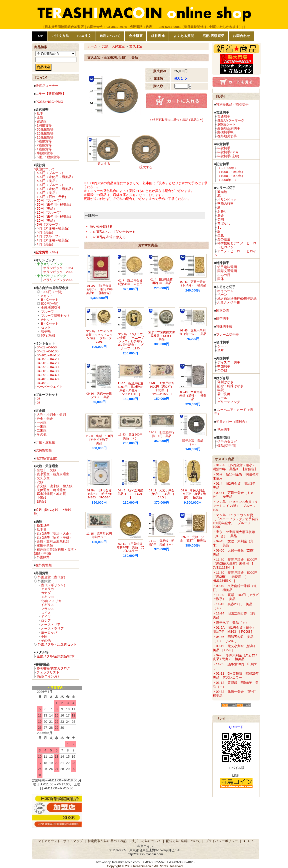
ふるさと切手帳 (229, 303)
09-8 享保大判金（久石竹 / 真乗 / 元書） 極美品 (193, 494)
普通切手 (224, 116)
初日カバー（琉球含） (232, 422)
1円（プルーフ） (49, 236)
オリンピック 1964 (58, 268)
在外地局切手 (227, 136)
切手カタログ (227, 442)
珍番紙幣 (43, 526)
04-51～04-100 (48, 351)
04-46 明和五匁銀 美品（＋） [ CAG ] (132, 494)
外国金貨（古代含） (52, 577)
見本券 (42, 529)
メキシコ (47, 597)
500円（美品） (48, 181)
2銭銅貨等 (44, 145)
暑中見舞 (224, 394)
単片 (221, 350)
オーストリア (51, 625)
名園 (221, 219)
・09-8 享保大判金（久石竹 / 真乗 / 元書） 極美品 (235, 657)
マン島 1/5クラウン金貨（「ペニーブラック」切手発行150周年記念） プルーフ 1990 (130, 341)
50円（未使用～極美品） (55, 205)
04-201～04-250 (48, 363)
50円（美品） (47, 209)
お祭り (222, 212)
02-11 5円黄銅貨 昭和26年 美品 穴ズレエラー (131, 547)
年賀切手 (224, 148)
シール (222, 398)
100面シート (227, 124)
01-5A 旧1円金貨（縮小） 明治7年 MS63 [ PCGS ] (101, 494)
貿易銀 (42, 121)
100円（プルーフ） (51, 185)
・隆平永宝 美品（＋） (231, 623)
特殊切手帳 (224, 327)
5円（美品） (46, 232)
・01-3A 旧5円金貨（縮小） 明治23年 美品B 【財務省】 (236, 467)
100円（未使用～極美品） (56, 189)
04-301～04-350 (48, 371)
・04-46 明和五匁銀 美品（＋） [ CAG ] (233, 639)
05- (39, 399)
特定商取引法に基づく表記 (107, 841)
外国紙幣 (43, 557)
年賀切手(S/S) (228, 152)
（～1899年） (227, 168)
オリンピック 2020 (58, 272)
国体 (221, 279)
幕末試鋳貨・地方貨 (51, 494)
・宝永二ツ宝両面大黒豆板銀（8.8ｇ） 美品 (234, 534)
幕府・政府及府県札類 (53, 541)
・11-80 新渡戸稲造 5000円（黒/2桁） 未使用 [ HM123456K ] (235, 577)
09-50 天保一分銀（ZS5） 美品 (99, 395)
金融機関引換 (51, 308)
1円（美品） (46, 244)
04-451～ (43, 383)
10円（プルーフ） (50, 213)
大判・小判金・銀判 (51, 415)
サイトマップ (73, 841)
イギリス (47, 605)
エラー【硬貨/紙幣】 (51, 94)
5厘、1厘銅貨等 (48, 157)
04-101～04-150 (48, 355)
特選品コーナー (47, 86)
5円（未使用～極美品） (54, 228)
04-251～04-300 (48, 367)
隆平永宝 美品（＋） (193, 442)
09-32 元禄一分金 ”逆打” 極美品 (193, 539)
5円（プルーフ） (49, 224)
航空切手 (223, 319)
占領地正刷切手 (229, 128)
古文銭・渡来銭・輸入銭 (55, 486)
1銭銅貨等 (44, 149)
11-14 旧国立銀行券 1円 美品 (162, 434)
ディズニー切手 (229, 362)
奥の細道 (224, 239)
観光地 (222, 192)
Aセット (47, 296)
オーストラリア (52, 629)
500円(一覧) (50, 304)
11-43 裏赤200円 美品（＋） (132, 436)
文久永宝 (43, 478)
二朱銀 (42, 430)
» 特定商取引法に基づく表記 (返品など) (176, 120)
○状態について (44, 169)
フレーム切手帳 (227, 335)
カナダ (46, 593)
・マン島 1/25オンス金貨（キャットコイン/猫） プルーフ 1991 (236, 506)
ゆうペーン (225, 291)
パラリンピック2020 (58, 280)
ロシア (46, 621)
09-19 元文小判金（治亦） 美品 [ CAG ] (162, 494)
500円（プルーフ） (51, 173)
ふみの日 (224, 275)
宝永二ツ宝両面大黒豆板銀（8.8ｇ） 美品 (162, 336)
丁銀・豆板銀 (45, 442)
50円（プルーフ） (50, 201)
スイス (46, 613)
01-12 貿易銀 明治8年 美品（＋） (162, 542)
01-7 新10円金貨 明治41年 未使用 (132, 282)
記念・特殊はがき (230, 386)
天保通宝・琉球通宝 (51, 490)
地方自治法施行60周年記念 (237, 299)
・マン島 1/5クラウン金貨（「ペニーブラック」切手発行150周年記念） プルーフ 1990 (236, 521)
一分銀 (42, 422)
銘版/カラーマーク (231, 120)
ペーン (222, 295)
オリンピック (227, 200)
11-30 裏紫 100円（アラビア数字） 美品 (100, 439)
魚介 (221, 216)
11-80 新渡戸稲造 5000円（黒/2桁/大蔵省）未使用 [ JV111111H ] (132, 389)
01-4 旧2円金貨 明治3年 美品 (163, 281)
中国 (44, 637)
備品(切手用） (228, 446)
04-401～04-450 (48, 379)
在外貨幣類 (44, 565)
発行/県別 (48, 335)
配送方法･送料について (183, 841)
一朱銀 (42, 426)
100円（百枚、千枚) (51, 197)
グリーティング (229, 402)
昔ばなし (224, 223)
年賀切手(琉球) (228, 156)
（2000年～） (227, 180)
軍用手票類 (45, 545)
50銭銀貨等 (45, 129)
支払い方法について (146, 841)
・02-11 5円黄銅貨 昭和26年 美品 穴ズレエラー (238, 675)
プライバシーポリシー (222, 841)
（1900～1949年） (231, 172)
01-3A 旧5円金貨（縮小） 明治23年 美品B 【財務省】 (101, 289)
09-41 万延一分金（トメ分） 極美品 (193, 283)
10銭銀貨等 (45, 137)
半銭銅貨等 (45, 153)
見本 (40, 113)
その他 (42, 434)
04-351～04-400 (48, 375)
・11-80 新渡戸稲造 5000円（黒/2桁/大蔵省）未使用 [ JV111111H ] (235, 564)
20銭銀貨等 (45, 133)
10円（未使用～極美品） (55, 217)
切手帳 (46, 331)
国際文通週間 (227, 271)
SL (219, 227)
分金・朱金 (45, 419)
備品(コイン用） (49, 676)
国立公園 (223, 311)
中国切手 (224, 366)
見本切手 (224, 430)
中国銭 (42, 498)
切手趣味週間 (227, 267)
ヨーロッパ (49, 633)
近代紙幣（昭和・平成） (55, 537)
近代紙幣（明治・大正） (55, 533)
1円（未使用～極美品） (54, 240)
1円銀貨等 (44, 125)
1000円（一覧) (52, 292)
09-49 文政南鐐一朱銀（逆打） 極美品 (193, 396)
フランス (47, 609)
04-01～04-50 (47, 347)
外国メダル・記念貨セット (57, 644)
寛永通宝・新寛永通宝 (53, 474)
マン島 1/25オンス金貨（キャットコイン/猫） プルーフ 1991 (100, 336)
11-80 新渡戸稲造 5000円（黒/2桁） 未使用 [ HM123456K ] (163, 388)
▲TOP (248, 841)
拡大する (104, 164)
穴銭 (40, 482)
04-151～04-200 (48, 359)
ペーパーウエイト (50, 387)
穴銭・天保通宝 (113, 46)
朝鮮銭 (42, 502)
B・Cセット (50, 300)
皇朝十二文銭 (46, 470)
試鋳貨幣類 (44, 450)
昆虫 (221, 235)
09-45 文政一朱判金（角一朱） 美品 (193, 332)
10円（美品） (47, 220)
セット (46, 327)
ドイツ (46, 617)
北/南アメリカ (51, 601)
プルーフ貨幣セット (56, 316)
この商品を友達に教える (108, 237)
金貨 (40, 117)
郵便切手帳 (225, 132)
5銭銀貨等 (44, 141)
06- (39, 403)
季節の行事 (225, 204)
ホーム (92, 46)
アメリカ (47, 589)
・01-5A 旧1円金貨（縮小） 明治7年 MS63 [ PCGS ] (236, 630)
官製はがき (225, 382)
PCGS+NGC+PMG (49, 102)
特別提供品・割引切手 (232, 104)
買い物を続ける (101, 226)
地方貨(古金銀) (46, 458)
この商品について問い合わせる (113, 232)
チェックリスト (48, 672)
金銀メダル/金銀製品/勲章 (55, 656)
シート (222, 346)
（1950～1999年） (231, 176)
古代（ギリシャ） (54, 585)
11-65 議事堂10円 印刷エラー (101, 535)
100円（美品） (48, 193)
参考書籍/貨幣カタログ (53, 668)
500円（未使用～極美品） (56, 177)
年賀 (221, 390)
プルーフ (47, 312)
